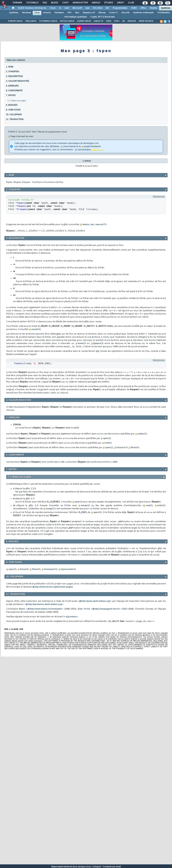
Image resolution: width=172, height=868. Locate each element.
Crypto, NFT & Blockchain (103, 17)
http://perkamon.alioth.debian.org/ (45, 604)
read (148, 505)
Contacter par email (112, 867)
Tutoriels (32, 3)
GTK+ (117, 21)
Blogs (54, 3)
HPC (69, 13)
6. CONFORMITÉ (14, 91)
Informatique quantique (76, 17)
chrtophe (97, 867)
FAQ (44, 3)
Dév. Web (98, 8)
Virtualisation (164, 13)
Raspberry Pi (89, 13)
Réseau (102, 13)
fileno (35, 569)
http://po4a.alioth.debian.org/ (96, 601)
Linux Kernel (69, 146)
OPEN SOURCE (146, 21)
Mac (77, 13)
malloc (141, 434)
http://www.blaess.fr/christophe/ (46, 609)
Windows (26, 13)
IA (60, 8)
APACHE (132, 21)
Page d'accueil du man (22, 136)
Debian (56, 146)
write (160, 505)
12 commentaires (83, 150)
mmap (84, 505)
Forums (17, 3)
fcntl (107, 443)
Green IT (114, 13)
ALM (67, 8)
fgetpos (97, 343)
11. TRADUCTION (15, 119)
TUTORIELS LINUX (48, 21)
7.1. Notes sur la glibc (17, 101)
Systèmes (166, 8)
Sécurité (125, 13)
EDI (107, 8)
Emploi (96, 3)
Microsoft (77, 8)
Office (143, 8)
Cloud (53, 8)
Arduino (47, 13)
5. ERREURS (12, 86)
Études (108, 3)
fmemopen (49, 569)
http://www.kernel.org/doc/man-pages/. (54, 587)
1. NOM (10, 67)
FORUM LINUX (15, 21)
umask (35, 329)
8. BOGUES (12, 105)
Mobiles (154, 8)
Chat (65, 3)
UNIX (109, 21)
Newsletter (80, 3)
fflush (134, 447)
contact (73, 617)
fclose (120, 447)
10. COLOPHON (14, 115)
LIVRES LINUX (84, 21)
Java (87, 8)
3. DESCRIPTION (14, 76)
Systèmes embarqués (143, 13)
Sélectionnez (159, 196)
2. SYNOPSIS (13, 72)
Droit (120, 3)
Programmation (120, 8)
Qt (124, 21)
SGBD (134, 8)
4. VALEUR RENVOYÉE (18, 81)
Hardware (59, 13)
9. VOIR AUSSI (13, 110)
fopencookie (67, 569)
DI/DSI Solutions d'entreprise (32, 8)
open (106, 438)
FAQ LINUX (31, 21)
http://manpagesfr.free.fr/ (107, 609)
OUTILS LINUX (67, 21)
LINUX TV (98, 21)
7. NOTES (11, 95)
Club (131, 3)
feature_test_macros (93, 224)
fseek (80, 343)
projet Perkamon (92, 146)
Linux (37, 13)
